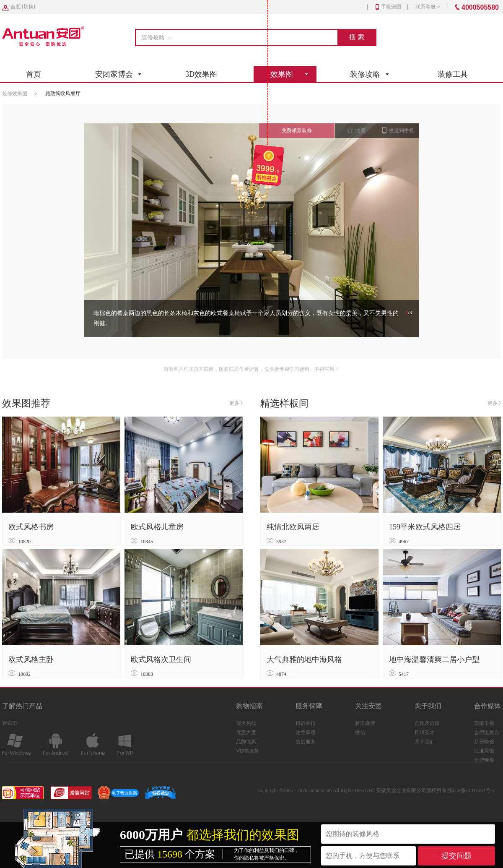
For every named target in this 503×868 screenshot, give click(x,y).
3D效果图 (201, 74)
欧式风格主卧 (31, 659)
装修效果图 (15, 94)
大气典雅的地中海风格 (304, 659)
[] (23, 7)
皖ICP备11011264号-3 (471, 790)
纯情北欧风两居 (293, 527)
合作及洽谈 (427, 723)
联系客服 (428, 7)
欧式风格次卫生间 (161, 659)
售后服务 (306, 742)
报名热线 (246, 723)
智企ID (10, 723)
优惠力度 (246, 732)
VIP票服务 (248, 751)
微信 (360, 732)
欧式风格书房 (31, 527)
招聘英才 (425, 732)
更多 (236, 403)
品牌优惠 (246, 742)
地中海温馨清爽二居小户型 (434, 659)
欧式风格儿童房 (157, 527)
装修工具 (453, 74)
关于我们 (425, 742)
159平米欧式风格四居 (425, 527)
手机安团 (388, 7)
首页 (34, 74)
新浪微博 (365, 723)
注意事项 (306, 732)
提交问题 (456, 856)
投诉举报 (306, 723)
